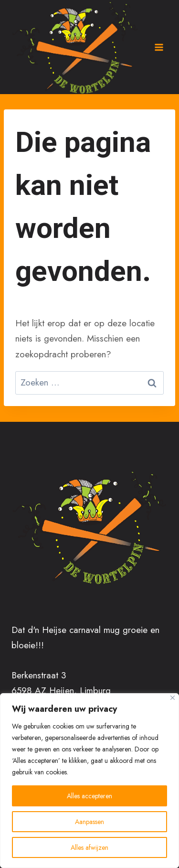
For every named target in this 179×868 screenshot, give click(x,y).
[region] (89, 781)
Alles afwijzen (89, 847)
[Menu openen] (158, 47)
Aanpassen (89, 822)
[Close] (173, 698)
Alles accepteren (89, 796)
